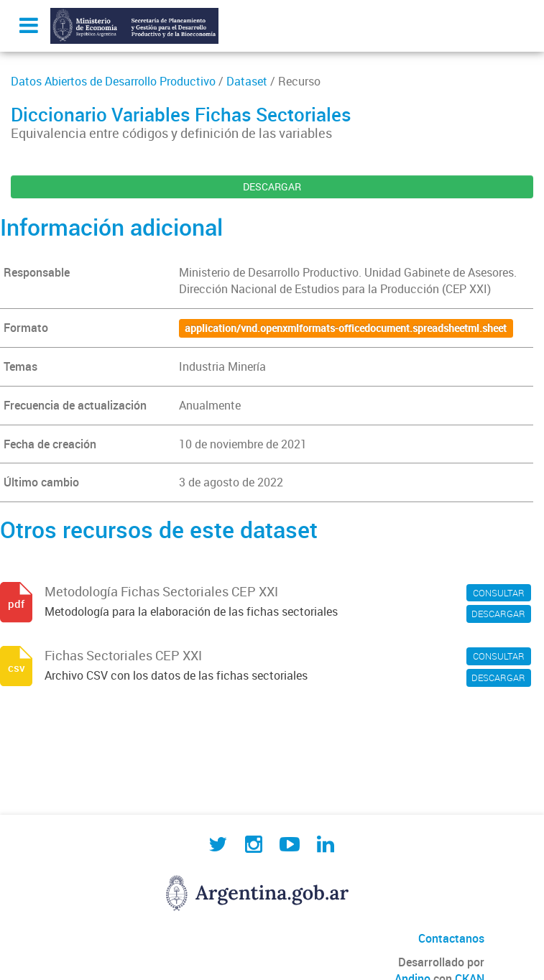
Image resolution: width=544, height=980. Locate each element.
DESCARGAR (272, 186)
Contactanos (451, 938)
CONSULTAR (499, 593)
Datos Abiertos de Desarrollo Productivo (113, 81)
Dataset (247, 81)
